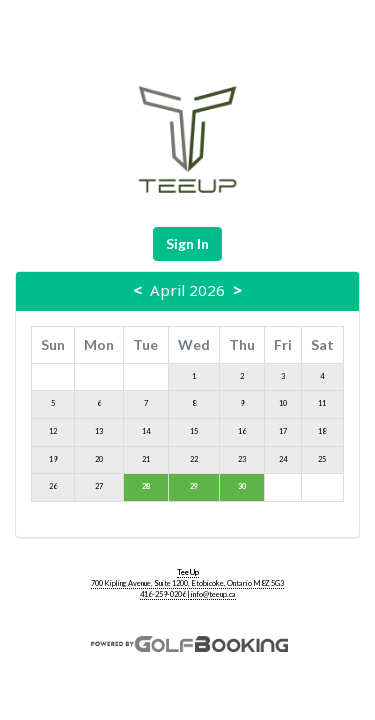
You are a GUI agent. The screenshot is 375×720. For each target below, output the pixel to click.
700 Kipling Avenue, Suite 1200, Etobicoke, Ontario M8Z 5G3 (187, 583)
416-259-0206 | (165, 594)
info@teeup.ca (213, 594)
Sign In (187, 243)
